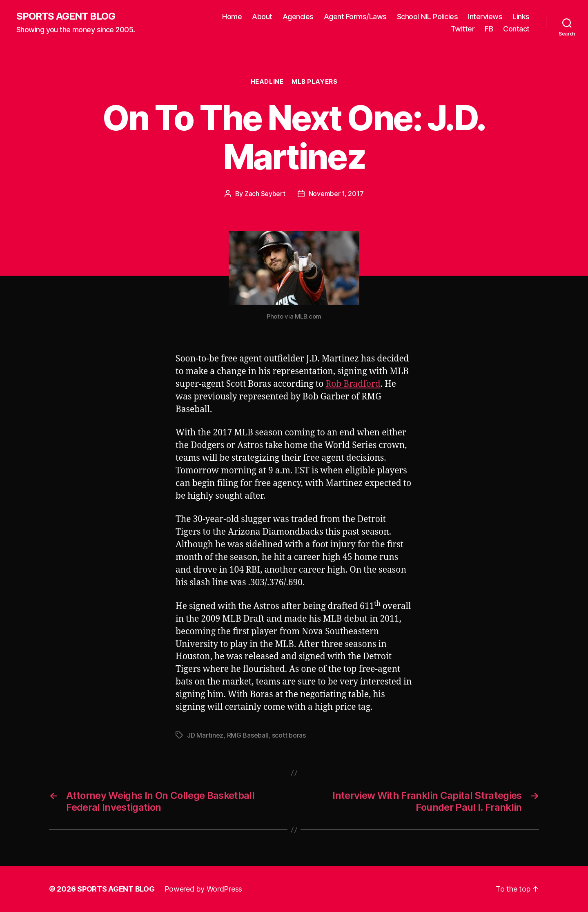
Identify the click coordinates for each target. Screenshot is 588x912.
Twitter (463, 29)
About (262, 17)
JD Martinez (205, 735)
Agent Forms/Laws (355, 17)
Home (232, 17)
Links (521, 17)
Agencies (298, 17)
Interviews (485, 17)
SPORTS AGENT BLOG (66, 16)
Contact (516, 29)
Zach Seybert (265, 194)
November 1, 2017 (336, 194)
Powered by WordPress (204, 889)
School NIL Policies (428, 17)
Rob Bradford (353, 384)
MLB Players (314, 82)
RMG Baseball (248, 735)
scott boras (289, 735)
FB (489, 29)
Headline (267, 82)
